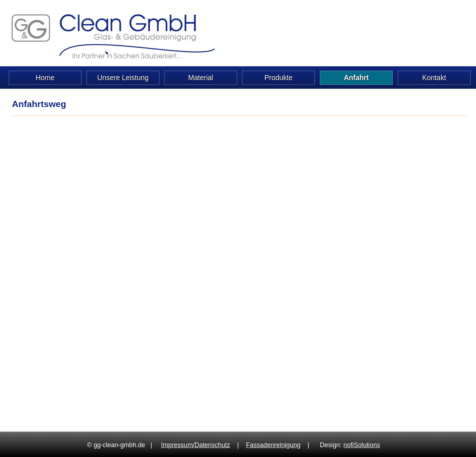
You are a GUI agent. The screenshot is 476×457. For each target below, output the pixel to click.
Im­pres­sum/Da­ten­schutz (196, 445)
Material (201, 78)
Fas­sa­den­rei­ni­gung (273, 445)
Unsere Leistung (123, 78)
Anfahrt (356, 78)
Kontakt (434, 78)
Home (45, 78)
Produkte (279, 78)
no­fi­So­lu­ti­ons (362, 445)
